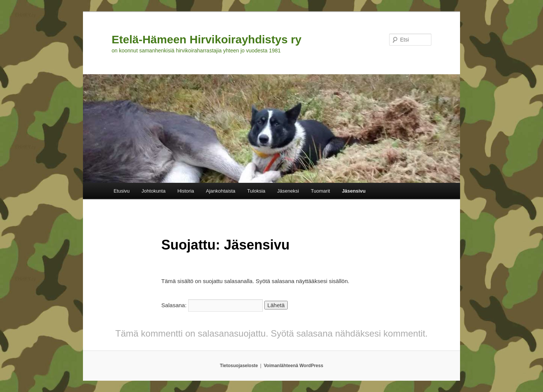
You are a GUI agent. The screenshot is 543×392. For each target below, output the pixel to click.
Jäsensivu (354, 191)
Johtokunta (153, 191)
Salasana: (212, 305)
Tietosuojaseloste (239, 366)
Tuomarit (320, 191)
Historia (186, 191)
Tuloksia (256, 191)
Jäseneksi (288, 191)
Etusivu (122, 191)
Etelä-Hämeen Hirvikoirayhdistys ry (207, 39)
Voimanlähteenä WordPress (294, 366)
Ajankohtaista (221, 191)
